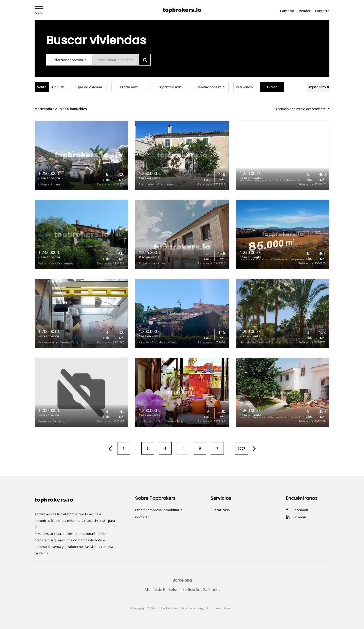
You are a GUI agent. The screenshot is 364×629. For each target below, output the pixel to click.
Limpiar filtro (318, 87)
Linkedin (296, 517)
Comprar (287, 11)
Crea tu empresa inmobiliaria (159, 510)
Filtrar (272, 87)
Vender (305, 11)
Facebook (297, 510)
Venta (42, 87)
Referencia (244, 87)
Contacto (322, 11)
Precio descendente (311, 109)
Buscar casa (220, 510)
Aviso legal (223, 608)
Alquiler (57, 87)
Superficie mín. (170, 87)
